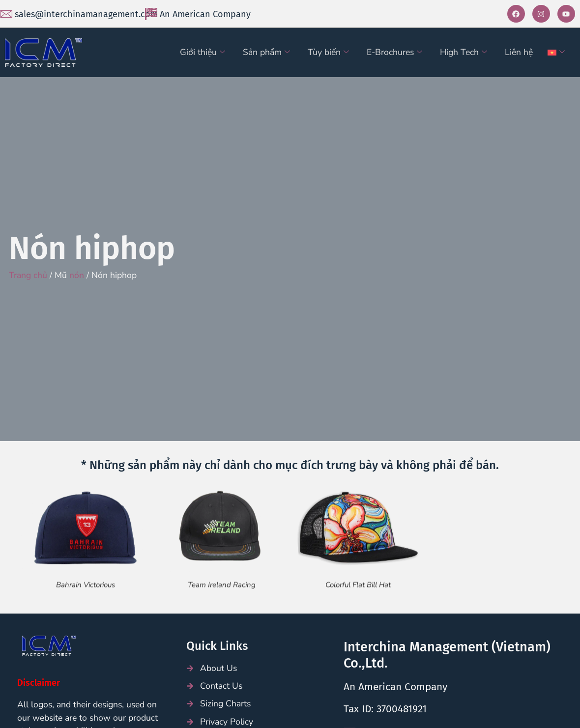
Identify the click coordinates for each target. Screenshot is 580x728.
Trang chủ (28, 275)
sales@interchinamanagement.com (86, 14)
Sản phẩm (266, 52)
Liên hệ (519, 52)
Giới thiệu (203, 52)
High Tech (464, 52)
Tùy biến (328, 52)
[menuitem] (558, 53)
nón (77, 275)
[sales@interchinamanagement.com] (6, 14)
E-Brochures (394, 52)
